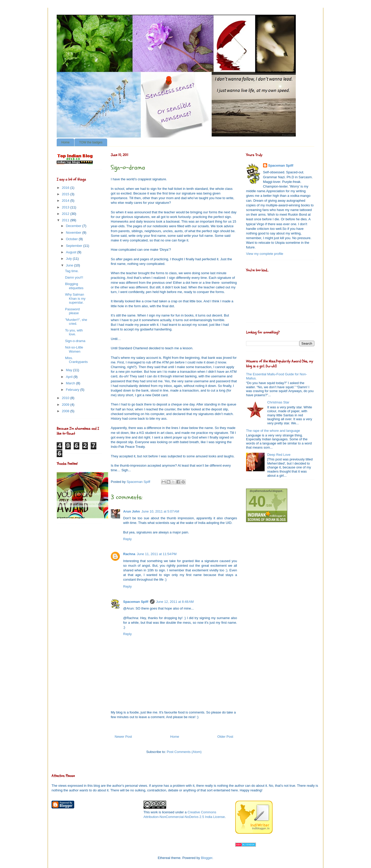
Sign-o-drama (75, 341)
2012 (66, 214)
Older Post (225, 737)
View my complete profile (265, 254)
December (74, 226)
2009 (66, 405)
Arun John (132, 511)
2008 (66, 411)
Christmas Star (278, 402)
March (71, 383)
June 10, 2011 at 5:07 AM (160, 511)
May (70, 370)
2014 (66, 201)
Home (65, 142)
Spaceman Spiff (136, 602)
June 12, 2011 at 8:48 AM (175, 602)
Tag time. (72, 271)
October (72, 239)
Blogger (207, 858)
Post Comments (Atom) (184, 752)
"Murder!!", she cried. (76, 322)
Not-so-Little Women (74, 349)
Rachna (129, 554)
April (70, 377)
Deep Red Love (279, 455)
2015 (66, 194)
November (74, 233)
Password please (72, 311)
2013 (66, 207)
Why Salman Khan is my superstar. (75, 298)
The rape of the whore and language (273, 431)
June (70, 265)
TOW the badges (91, 142)
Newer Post (123, 737)
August (72, 252)
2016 (66, 188)
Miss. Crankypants (76, 360)
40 (257, 501)
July (69, 259)
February (73, 390)
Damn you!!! (74, 277)
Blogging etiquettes (74, 286)
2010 (66, 398)
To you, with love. (74, 332)
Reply (127, 539)
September (75, 246)
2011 (66, 220)
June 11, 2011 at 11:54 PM (157, 554)
